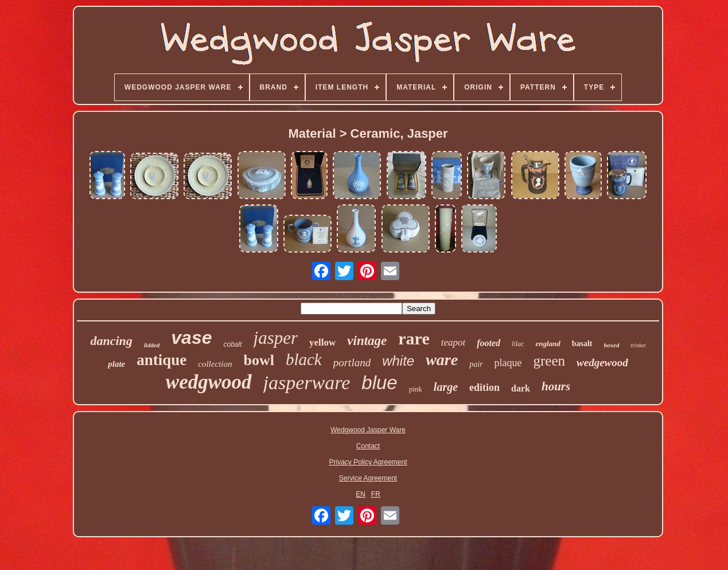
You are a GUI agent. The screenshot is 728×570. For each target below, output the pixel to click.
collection (215, 364)
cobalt (232, 344)
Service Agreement (368, 478)
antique (161, 360)
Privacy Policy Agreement (368, 462)
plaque (508, 363)
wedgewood (602, 362)
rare (414, 338)
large (446, 387)
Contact (368, 446)
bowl (258, 360)
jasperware (307, 383)
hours (556, 386)
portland (352, 362)
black (304, 359)
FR (376, 494)
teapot (453, 342)
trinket (638, 345)
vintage (367, 341)
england (548, 344)
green (550, 361)
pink (416, 389)
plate (116, 364)
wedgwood (209, 382)
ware (442, 360)
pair (476, 364)
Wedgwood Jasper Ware (368, 430)
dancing (111, 341)
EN (361, 494)
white (398, 361)
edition (484, 387)
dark (521, 388)
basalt (582, 344)
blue (379, 383)
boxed (612, 345)
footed (488, 343)
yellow (322, 342)
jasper (276, 338)
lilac (518, 344)
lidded (152, 345)
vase (191, 338)
